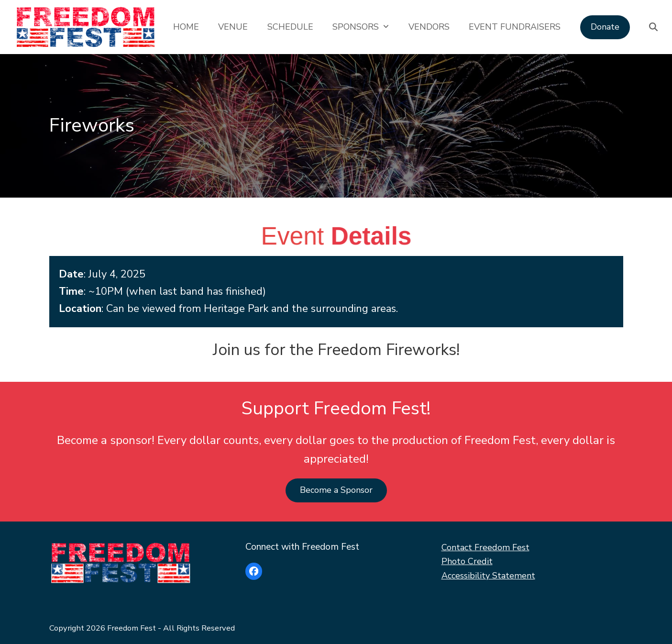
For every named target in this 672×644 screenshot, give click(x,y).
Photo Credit (467, 561)
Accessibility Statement (488, 576)
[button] (653, 27)
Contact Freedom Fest (485, 547)
